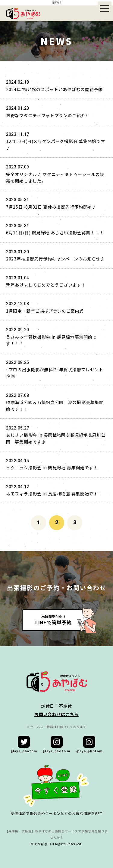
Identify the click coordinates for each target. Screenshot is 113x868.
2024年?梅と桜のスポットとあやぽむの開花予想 (54, 89)
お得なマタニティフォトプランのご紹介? (47, 115)
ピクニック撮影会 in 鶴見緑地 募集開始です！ (52, 468)
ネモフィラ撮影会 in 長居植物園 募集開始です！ (54, 494)
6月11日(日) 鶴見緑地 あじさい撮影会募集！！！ (55, 233)
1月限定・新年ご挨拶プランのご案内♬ (45, 311)
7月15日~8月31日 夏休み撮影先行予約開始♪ (51, 207)
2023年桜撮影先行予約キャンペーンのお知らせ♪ (55, 259)
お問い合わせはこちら (56, 714)
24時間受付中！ (54, 620)
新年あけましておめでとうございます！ (46, 285)
